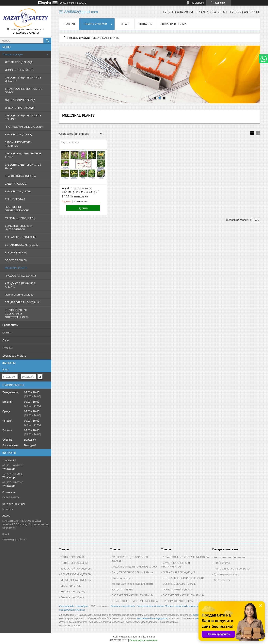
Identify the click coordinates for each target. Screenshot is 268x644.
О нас (6, 340)
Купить (83, 208)
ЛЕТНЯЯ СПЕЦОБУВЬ (73, 557)
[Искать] (47, 41)
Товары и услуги (13, 54)
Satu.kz (151, 637)
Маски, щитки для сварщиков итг (133, 584)
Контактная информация (229, 557)
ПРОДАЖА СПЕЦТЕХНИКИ (20, 276)
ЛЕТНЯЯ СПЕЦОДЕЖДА (19, 62)
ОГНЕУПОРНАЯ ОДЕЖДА (20, 108)
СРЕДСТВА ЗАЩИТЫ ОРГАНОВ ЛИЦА (23, 166)
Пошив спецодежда (177, 606)
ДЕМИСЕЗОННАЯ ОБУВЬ (20, 70)
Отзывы (8, 348)
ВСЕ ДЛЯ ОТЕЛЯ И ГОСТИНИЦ (23, 302)
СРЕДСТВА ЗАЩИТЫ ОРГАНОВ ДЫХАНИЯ (23, 79)
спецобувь (82, 606)
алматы (194, 606)
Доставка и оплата (14, 356)
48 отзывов (197, 3)
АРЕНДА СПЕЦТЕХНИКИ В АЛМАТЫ (20, 285)
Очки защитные (122, 578)
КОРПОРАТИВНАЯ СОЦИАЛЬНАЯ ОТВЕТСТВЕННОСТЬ (17, 314)
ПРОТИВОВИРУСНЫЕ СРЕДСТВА (24, 127)
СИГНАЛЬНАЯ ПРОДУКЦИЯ (21, 237)
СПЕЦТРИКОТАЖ (15, 199)
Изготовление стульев (19, 295)
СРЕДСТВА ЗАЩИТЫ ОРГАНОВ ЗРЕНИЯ (23, 117)
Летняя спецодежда (123, 606)
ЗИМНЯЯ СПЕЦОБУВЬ (18, 191)
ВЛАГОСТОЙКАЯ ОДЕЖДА (20, 176)
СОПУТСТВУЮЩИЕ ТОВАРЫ (22, 245)
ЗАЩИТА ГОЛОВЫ (16, 184)
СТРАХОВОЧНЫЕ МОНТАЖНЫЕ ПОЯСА (23, 91)
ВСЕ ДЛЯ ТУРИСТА (16, 252)
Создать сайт (67, 3)
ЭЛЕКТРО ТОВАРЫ (16, 260)
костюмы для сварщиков (152, 618)
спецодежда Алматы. (72, 610)
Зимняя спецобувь (72, 597)
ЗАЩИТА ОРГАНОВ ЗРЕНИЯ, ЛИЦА (132, 572)
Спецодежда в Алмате (150, 606)
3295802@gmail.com (14, 539)
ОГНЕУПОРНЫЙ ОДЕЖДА (178, 589)
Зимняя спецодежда (73, 591)
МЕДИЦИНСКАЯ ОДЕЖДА (20, 218)
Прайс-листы (10, 325)
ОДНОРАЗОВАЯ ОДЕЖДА (20, 100)
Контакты (145, 24)
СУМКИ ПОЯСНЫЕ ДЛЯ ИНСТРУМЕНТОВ (18, 228)
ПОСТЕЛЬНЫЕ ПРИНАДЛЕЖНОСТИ (17, 209)
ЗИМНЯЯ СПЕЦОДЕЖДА (19, 134)
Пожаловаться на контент (143, 640)
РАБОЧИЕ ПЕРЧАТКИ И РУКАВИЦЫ (19, 144)
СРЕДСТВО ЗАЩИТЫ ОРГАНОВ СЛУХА (23, 155)
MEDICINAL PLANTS (16, 268)
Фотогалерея (222, 580)
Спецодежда (67, 606)
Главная (69, 24)
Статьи (7, 332)
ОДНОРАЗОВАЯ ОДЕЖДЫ (76, 574)
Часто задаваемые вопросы (232, 568)
